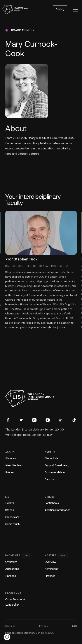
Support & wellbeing (57, 465)
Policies (10, 472)
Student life (51, 458)
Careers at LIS (14, 517)
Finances (11, 576)
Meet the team (14, 465)
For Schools (52, 503)
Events (10, 503)
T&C (74, 626)
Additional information (57, 510)
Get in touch (12, 524)
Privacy (44, 626)
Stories (10, 510)
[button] (75, 10)
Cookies (10, 626)
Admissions (12, 569)
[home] (14, 10)
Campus (49, 479)
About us (11, 458)
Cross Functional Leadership (15, 602)
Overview (11, 562)
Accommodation (55, 472)
